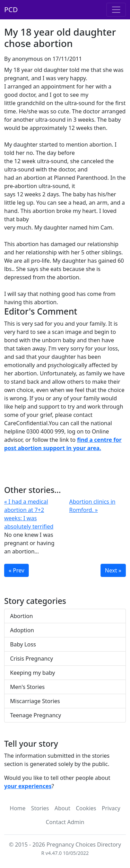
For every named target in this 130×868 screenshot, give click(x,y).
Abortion (21, 616)
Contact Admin (65, 822)
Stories (40, 808)
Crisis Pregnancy (32, 659)
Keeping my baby (33, 673)
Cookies (86, 808)
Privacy (111, 808)
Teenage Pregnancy (36, 715)
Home (18, 808)
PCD (11, 10)
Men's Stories (27, 687)
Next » (113, 570)
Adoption (22, 630)
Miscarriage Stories (35, 701)
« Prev (16, 570)
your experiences (28, 786)
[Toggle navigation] (116, 10)
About (62, 808)
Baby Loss (23, 644)
